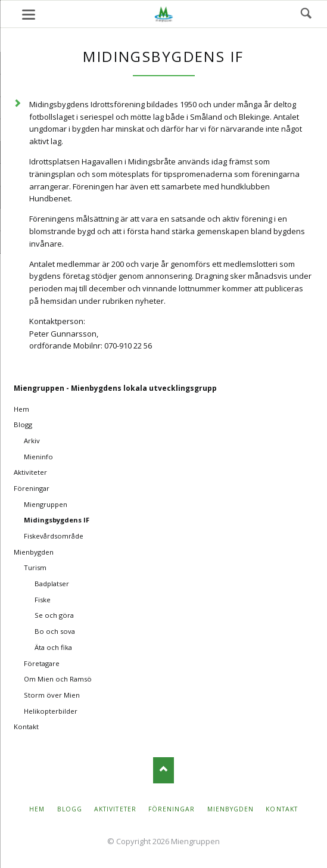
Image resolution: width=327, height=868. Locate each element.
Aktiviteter (30, 472)
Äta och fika (53, 647)
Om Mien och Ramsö (58, 679)
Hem (21, 409)
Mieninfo (38, 457)
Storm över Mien (52, 695)
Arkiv (32, 441)
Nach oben (163, 770)
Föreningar (32, 488)
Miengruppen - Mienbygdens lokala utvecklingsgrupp (115, 388)
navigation (29, 15)
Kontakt (26, 727)
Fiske (43, 600)
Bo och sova (55, 631)
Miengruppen (46, 504)
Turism (35, 567)
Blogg (23, 424)
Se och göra (54, 615)
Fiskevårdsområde (54, 536)
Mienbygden (34, 552)
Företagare (42, 663)
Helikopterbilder (51, 711)
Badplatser (52, 584)
